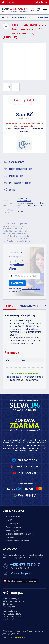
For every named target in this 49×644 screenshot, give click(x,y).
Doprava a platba (14, 527)
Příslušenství (29, 306)
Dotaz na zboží (16, 176)
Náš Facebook (27, 460)
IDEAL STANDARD (24, 201)
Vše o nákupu (12, 523)
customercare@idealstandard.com (31, 203)
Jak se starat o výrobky (20, 183)
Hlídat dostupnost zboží (21, 169)
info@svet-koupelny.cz (22, 573)
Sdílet (12, 190)
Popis (9, 306)
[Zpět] (6, 26)
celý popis (27, 241)
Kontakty (10, 537)
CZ (9, 2)
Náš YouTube (27, 473)
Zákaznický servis (14, 530)
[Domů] (4, 2)
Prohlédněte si (14, 377)
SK (13, 2)
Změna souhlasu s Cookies (18, 541)
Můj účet (10, 520)
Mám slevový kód (14, 517)
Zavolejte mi (17, 283)
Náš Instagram (27, 466)
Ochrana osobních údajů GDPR (20, 534)
